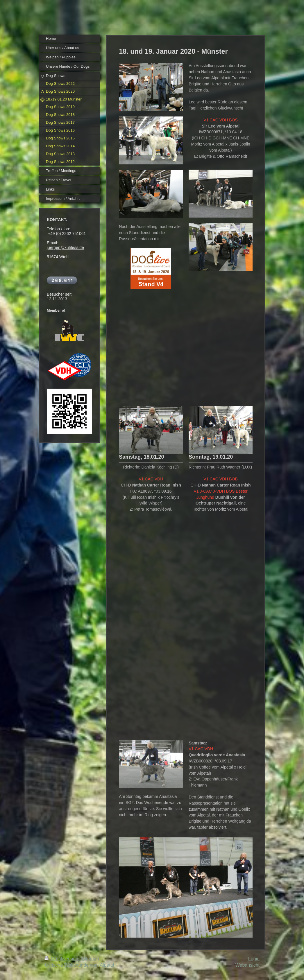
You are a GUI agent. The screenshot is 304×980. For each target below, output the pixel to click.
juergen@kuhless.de (65, 247)
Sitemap (91, 959)
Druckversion (62, 959)
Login (254, 959)
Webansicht (247, 965)
